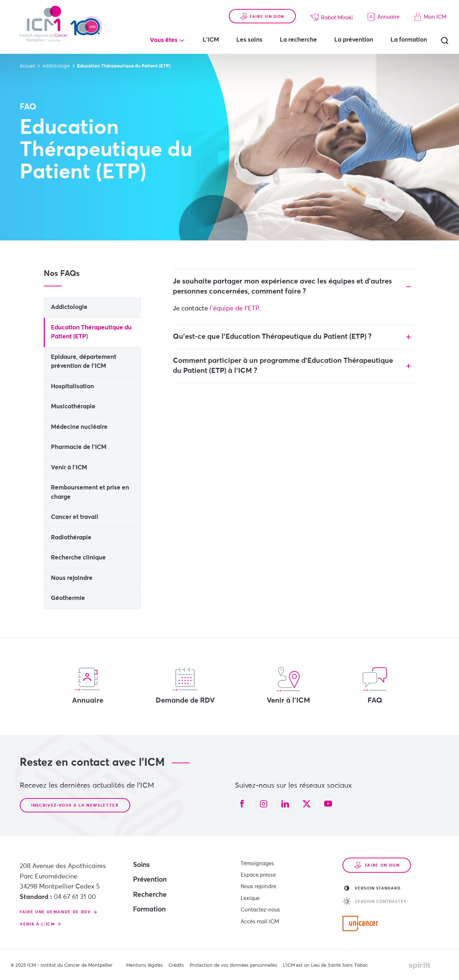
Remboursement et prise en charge (90, 493)
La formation (409, 40)
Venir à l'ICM (69, 468)
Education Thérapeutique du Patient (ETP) (91, 332)
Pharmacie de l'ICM (79, 447)
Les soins (249, 40)
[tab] (294, 286)
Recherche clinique (78, 558)
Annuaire (383, 17)
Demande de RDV (185, 685)
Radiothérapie (71, 538)
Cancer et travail (75, 517)
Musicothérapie (73, 407)
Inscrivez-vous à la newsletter (75, 805)
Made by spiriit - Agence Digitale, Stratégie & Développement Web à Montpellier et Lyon (420, 966)
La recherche (298, 40)
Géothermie (68, 598)
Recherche (150, 895)
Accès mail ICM (260, 919)
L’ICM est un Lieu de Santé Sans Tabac (325, 965)
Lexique (250, 897)
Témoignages (257, 863)
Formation (149, 909)
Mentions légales (145, 965)
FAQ (375, 685)
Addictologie (69, 307)
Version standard (372, 888)
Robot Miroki (332, 17)
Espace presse (258, 874)
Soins (141, 865)
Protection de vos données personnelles (233, 965)
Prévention (150, 880)
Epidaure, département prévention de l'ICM (84, 362)
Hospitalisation (72, 387)
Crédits (176, 965)
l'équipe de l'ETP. (236, 309)
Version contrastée (375, 901)
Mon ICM (430, 17)
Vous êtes (164, 40)
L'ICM (211, 40)
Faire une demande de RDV (55, 912)
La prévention (354, 40)
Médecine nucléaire (79, 427)
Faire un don (262, 17)
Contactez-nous (260, 908)
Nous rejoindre (72, 578)
